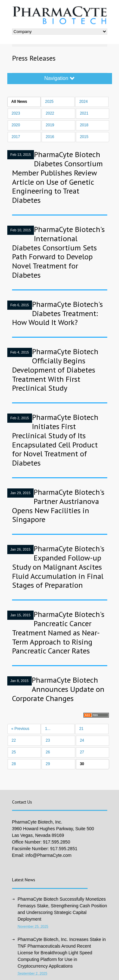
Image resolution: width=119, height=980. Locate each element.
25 (14, 752)
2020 (16, 125)
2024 (84, 102)
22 (14, 740)
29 (48, 764)
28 (14, 764)
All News (19, 102)
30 (82, 764)
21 (81, 729)
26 (48, 752)
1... (48, 729)
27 (82, 752)
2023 (16, 113)
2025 (49, 102)
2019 (50, 125)
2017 (16, 137)
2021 (84, 113)
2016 (50, 137)
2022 (50, 113)
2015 (84, 137)
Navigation (59, 78)
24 (82, 740)
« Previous (20, 729)
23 (48, 740)
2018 (84, 125)
